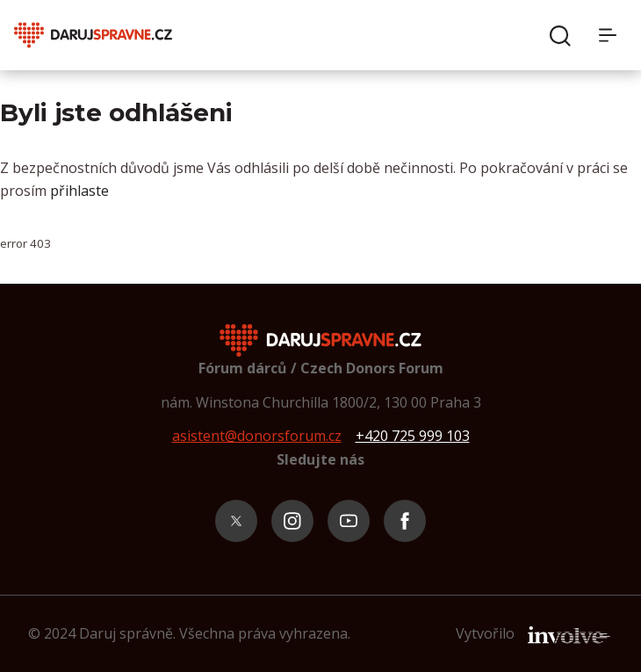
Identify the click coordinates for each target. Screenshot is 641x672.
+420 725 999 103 (413, 436)
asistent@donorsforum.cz (257, 436)
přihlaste (79, 191)
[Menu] (613, 35)
